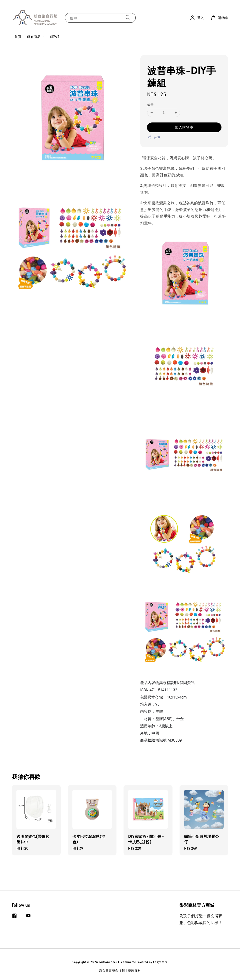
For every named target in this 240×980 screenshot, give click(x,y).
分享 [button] (154, 137)
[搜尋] (128, 18)
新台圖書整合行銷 (112, 970)
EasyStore (160, 962)
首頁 (18, 37)
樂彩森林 (134, 970)
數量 (150, 105)
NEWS (55, 37)
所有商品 (34, 37)
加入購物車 (184, 127)
